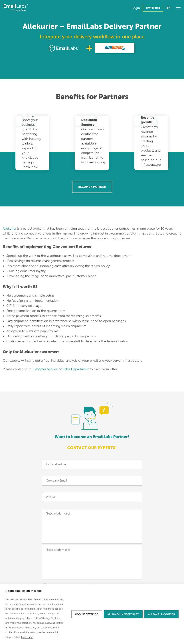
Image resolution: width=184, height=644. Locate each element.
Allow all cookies (161, 614)
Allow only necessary (123, 614)
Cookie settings (87, 614)
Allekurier (10, 229)
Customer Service (45, 369)
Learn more (27, 637)
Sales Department (76, 369)
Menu (178, 8)
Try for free (153, 8)
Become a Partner (92, 187)
